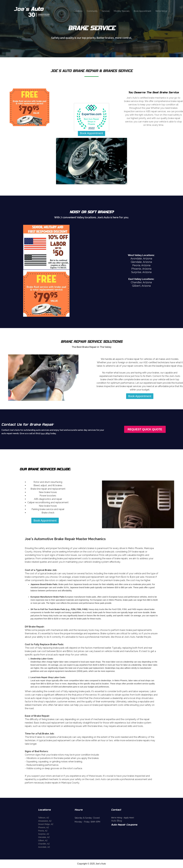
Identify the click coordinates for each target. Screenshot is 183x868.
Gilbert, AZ (43, 840)
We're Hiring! (161, 11)
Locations (78, 11)
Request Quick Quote (145, 429)
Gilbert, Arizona (141, 286)
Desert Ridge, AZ (46, 824)
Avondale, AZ (44, 847)
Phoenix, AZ (44, 827)
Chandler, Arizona (141, 282)
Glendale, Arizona (141, 262)
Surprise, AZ (44, 834)
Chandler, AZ (44, 844)
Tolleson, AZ (44, 818)
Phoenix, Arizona (141, 269)
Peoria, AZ (43, 831)
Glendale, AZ (44, 837)
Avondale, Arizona (141, 258)
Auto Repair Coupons (124, 825)
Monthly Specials (122, 11)
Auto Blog (117, 821)
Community (92, 11)
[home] (36, 11)
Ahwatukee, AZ (45, 821)
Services (106, 11)
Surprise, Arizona (141, 272)
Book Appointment (142, 11)
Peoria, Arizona (141, 265)
